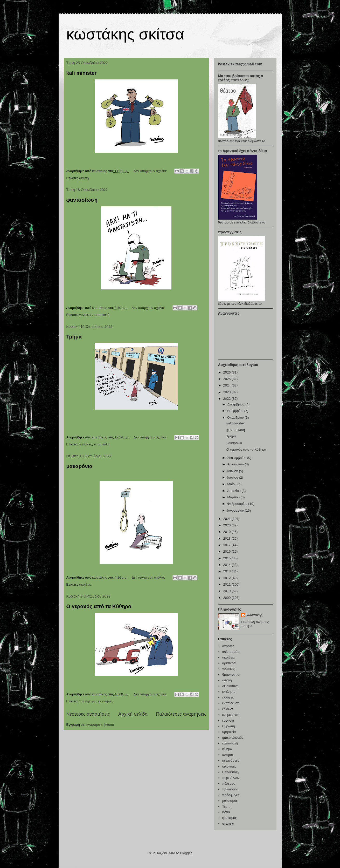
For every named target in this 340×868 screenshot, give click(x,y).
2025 (228, 379)
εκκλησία (229, 692)
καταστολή (102, 315)
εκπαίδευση (231, 703)
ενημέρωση (231, 715)
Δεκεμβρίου (236, 404)
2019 (228, 532)
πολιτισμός (230, 789)
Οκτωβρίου (236, 418)
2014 (228, 565)
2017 (228, 545)
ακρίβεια (85, 584)
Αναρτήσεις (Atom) (100, 725)
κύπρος (228, 755)
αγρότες (228, 646)
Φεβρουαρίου (238, 504)
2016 (228, 551)
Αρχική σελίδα (133, 714)
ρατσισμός (230, 801)
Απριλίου (234, 491)
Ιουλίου (233, 471)
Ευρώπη (229, 726)
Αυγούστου (236, 464)
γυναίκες (85, 315)
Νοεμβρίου (236, 411)
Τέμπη (227, 806)
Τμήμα (74, 337)
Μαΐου (232, 484)
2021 (228, 519)
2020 (228, 525)
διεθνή (84, 178)
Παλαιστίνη (230, 772)
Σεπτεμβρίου (237, 458)
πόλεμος (229, 784)
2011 (228, 584)
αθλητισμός (231, 652)
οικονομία (229, 766)
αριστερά (229, 663)
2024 (228, 385)
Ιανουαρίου (236, 510)
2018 (228, 538)
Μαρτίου (234, 497)
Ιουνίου (233, 477)
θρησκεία (229, 732)
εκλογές (228, 697)
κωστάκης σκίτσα (125, 34)
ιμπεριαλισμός (233, 738)
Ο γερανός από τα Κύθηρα (99, 606)
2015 (228, 558)
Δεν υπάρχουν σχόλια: (151, 171)
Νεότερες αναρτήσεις (88, 714)
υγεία (226, 812)
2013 (228, 571)
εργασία (228, 720)
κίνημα (227, 749)
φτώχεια (228, 823)
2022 (228, 399)
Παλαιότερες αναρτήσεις (181, 714)
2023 (228, 392)
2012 (228, 578)
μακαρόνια (79, 466)
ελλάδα (228, 709)
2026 (228, 372)
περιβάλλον (231, 778)
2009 (228, 598)
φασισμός (105, 701)
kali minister (82, 73)
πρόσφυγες (88, 701)
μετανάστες (231, 760)
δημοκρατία (231, 674)
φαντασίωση (82, 200)
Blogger (186, 853)
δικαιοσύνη (230, 686)
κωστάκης (254, 615)
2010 (228, 591)
